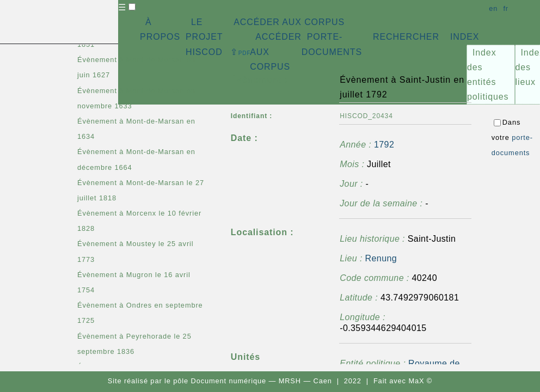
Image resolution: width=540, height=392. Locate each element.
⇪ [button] (241, 52)
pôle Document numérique (220, 381)
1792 (384, 145)
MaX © (420, 381)
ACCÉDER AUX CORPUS (289, 22)
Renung (381, 258)
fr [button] (506, 8)
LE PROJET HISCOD (204, 37)
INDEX (465, 37)
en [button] (493, 8)
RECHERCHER (406, 37)
